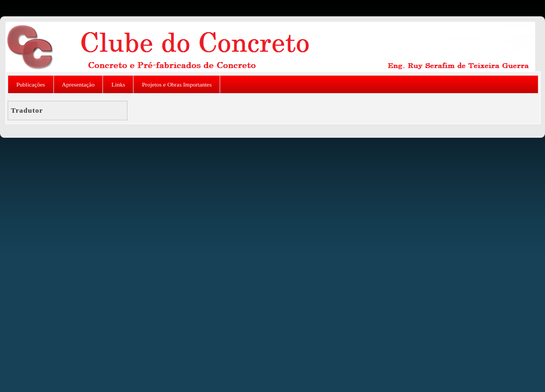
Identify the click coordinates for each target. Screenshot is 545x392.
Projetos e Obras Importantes (177, 84)
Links (118, 84)
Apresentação (78, 84)
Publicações (31, 84)
